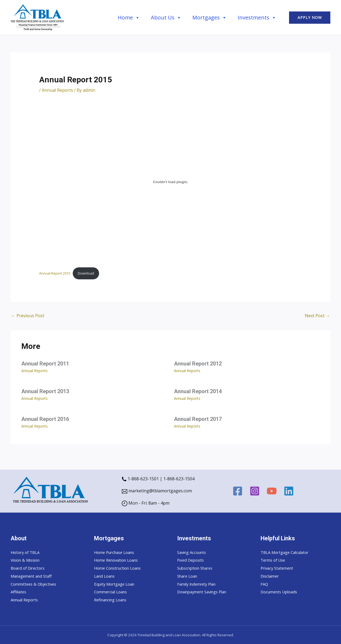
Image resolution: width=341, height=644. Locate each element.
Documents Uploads (281, 592)
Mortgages (210, 18)
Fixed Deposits (192, 560)
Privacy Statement (279, 568)
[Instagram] (255, 491)
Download (86, 273)
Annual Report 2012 (198, 364)
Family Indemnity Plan (199, 584)
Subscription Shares (197, 568)
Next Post (317, 316)
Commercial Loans (112, 592)
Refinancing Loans (112, 600)
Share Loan (189, 576)
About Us (166, 18)
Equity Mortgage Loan (116, 584)
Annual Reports (57, 90)
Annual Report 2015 (55, 273)
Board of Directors (29, 568)
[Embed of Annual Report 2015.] (171, 182)
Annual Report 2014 (198, 391)
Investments (257, 18)
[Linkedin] (289, 491)
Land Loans (106, 576)
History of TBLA (27, 552)
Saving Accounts (193, 552)
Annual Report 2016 (45, 419)
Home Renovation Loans (119, 560)
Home (129, 18)
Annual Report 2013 (45, 391)
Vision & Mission (27, 560)
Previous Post (28, 316)
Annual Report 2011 (45, 364)
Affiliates (19, 592)
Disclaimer (271, 576)
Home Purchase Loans (117, 552)
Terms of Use (274, 560)
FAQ (265, 584)
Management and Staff (34, 576)
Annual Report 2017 (198, 419)
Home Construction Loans (120, 568)
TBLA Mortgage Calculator (287, 552)
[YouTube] (272, 491)
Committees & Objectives (35, 584)
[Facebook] (238, 491)
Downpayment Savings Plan (205, 592)
